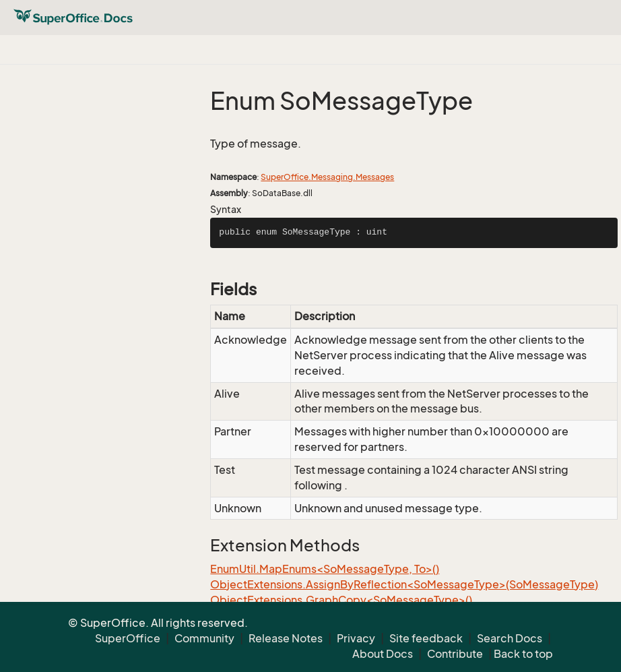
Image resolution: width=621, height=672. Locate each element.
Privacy (356, 638)
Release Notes (286, 638)
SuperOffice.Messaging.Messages (327, 177)
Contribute (455, 654)
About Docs (383, 654)
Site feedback (426, 638)
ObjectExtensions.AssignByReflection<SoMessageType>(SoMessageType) (404, 584)
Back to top (523, 654)
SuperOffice (128, 638)
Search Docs (510, 638)
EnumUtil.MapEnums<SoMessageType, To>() (325, 569)
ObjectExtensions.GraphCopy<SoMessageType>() (341, 600)
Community (204, 638)
